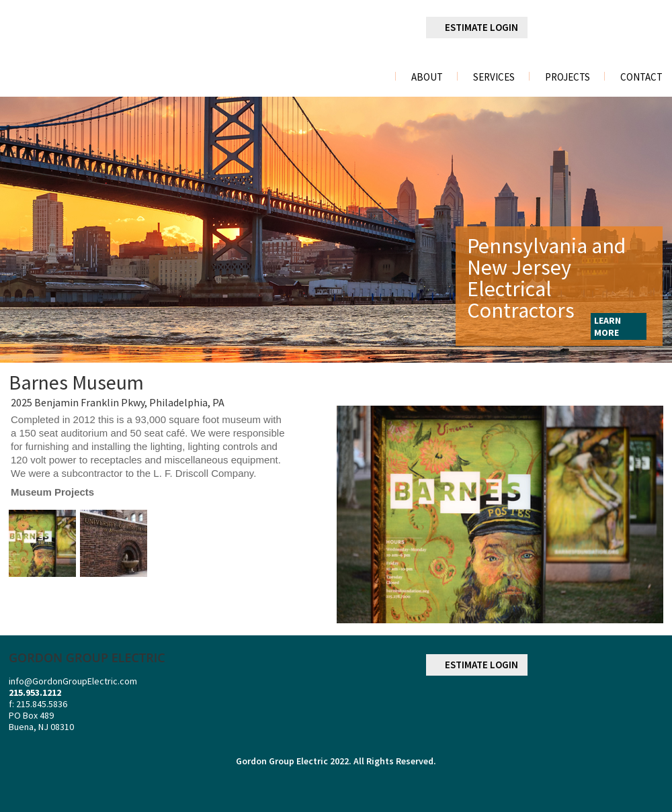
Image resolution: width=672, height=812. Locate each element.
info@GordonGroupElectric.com (73, 681)
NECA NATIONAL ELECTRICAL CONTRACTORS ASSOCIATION (627, 707)
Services (494, 77)
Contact (641, 77)
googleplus (619, 28)
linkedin (585, 28)
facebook (550, 28)
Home (369, 77)
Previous (17, 230)
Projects (568, 77)
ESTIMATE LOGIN (481, 27)
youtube (653, 28)
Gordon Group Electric (282, 761)
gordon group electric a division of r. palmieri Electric (111, 43)
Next (653, 230)
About (427, 77)
